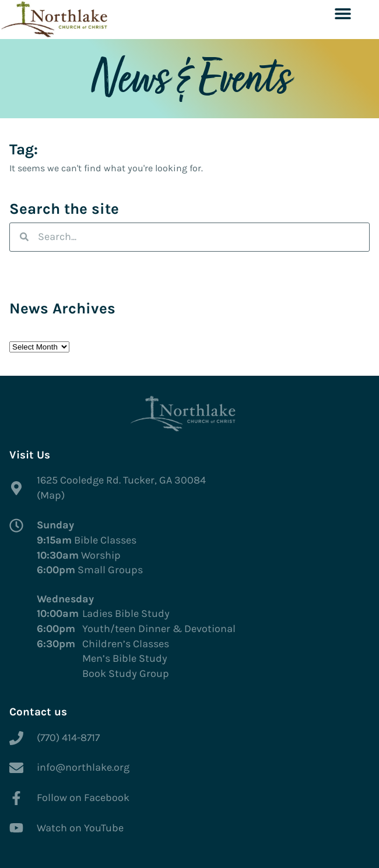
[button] (343, 13)
